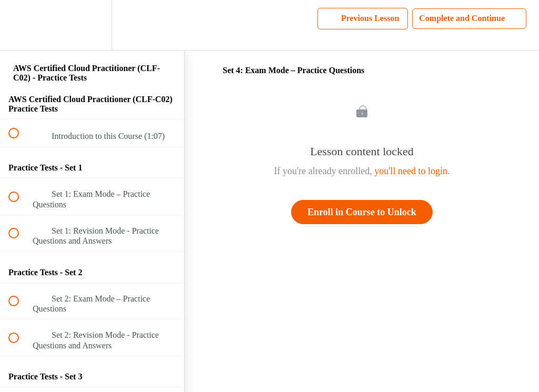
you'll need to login (411, 171)
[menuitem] (92, 25)
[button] (19, 25)
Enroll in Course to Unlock (362, 212)
